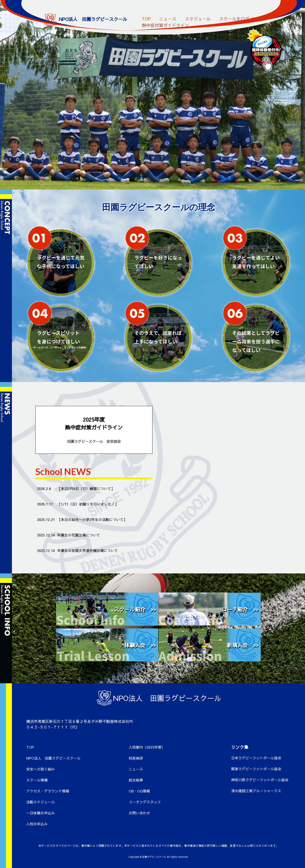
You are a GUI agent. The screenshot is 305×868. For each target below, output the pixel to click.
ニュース (168, 17)
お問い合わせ (139, 813)
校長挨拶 (136, 758)
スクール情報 (37, 780)
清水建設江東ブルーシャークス (256, 791)
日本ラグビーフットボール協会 (256, 758)
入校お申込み (37, 824)
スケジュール (198, 17)
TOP (146, 17)
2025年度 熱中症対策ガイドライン (94, 430)
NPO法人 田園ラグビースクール (53, 758)
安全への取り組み (41, 769)
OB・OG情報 (139, 791)
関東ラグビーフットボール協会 (256, 769)
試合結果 (136, 780)
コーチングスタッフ (145, 802)
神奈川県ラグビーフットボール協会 (260, 780)
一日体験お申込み (41, 813)
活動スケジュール (41, 802)
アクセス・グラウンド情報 (48, 791)
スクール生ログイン (239, 17)
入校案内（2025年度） (147, 747)
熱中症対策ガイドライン (165, 24)
